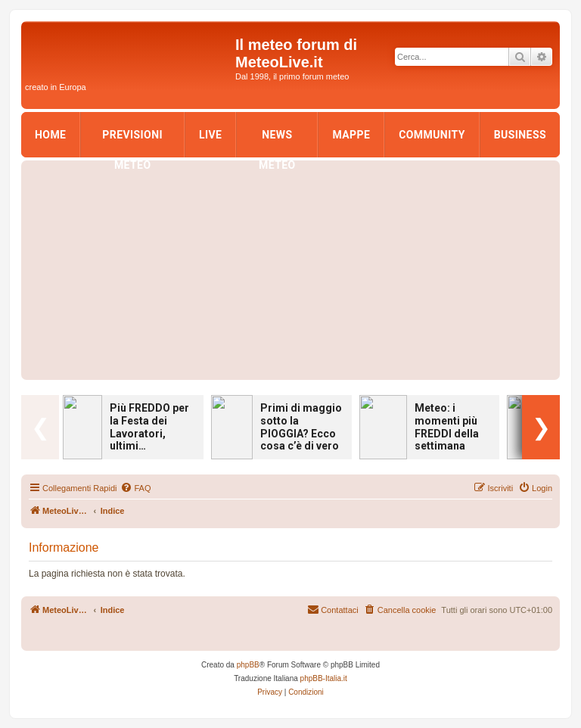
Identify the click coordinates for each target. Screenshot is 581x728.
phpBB (248, 665)
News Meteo (277, 139)
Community (432, 135)
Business (520, 135)
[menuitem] (135, 488)
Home (50, 135)
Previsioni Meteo (132, 139)
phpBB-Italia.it (324, 678)
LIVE (210, 135)
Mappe (351, 135)
